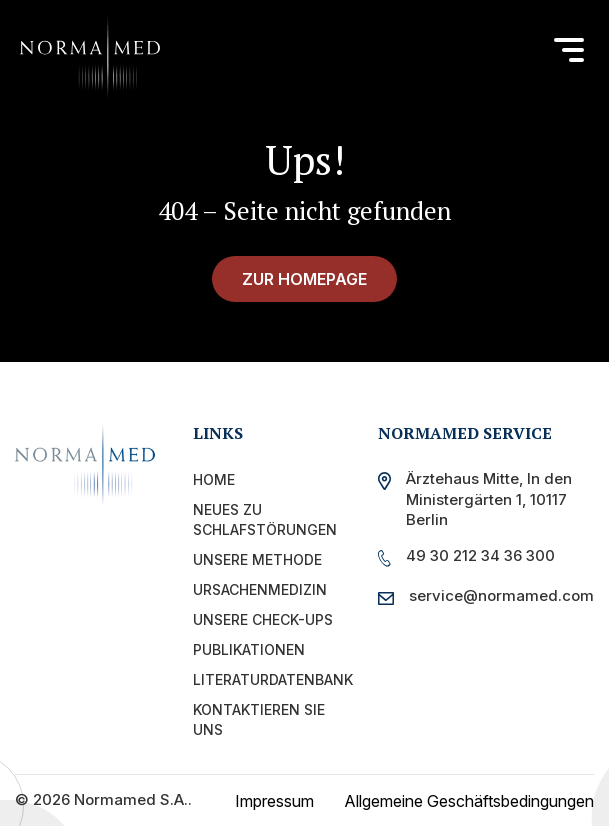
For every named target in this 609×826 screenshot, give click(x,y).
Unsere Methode (257, 559)
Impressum (274, 801)
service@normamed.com (495, 595)
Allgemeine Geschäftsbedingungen (469, 801)
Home (214, 479)
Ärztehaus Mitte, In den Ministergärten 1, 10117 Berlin (489, 499)
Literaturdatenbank (273, 679)
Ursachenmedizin (260, 589)
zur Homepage (304, 279)
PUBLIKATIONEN (249, 649)
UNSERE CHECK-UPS (263, 619)
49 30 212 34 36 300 (480, 555)
